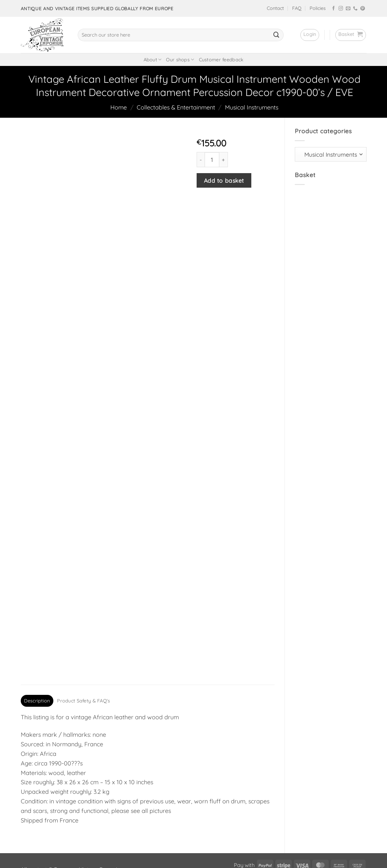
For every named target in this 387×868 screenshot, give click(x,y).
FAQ (297, 8)
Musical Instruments (252, 107)
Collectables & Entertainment (176, 107)
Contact (275, 8)
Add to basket (224, 180)
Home (119, 107)
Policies (318, 8)
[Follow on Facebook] (334, 9)
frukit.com (161, 852)
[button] (310, 35)
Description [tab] (37, 659)
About (153, 60)
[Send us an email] (348, 9)
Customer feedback (221, 60)
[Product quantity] (212, 159)
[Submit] (276, 35)
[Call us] (355, 9)
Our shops (180, 60)
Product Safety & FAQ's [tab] (83, 659)
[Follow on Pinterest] (363, 9)
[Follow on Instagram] (341, 9)
